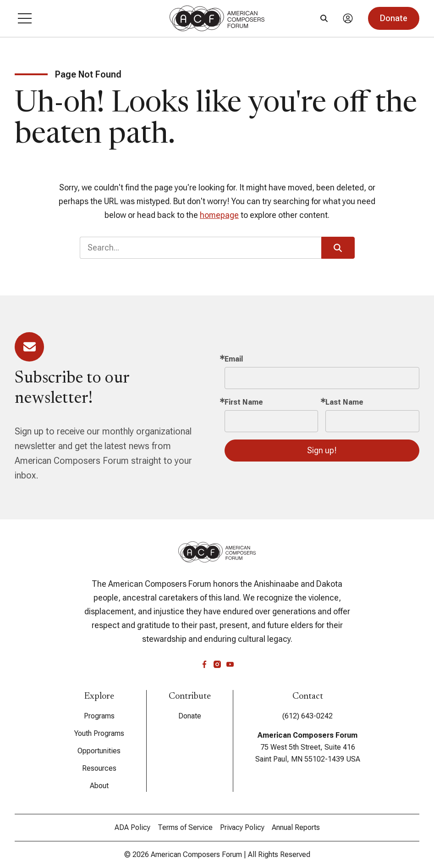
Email (234, 359)
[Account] (348, 18)
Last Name (344, 402)
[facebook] (204, 664)
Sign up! (322, 450)
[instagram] (217, 664)
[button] (25, 18)
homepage (219, 215)
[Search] (324, 18)
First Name (244, 402)
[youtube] (230, 664)
